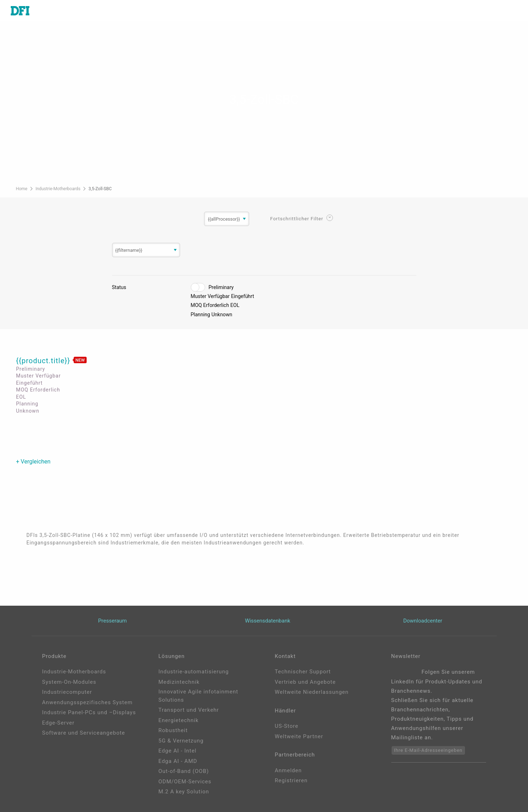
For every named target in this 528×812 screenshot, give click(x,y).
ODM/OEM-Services (185, 782)
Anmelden (289, 770)
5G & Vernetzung (181, 741)
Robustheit (173, 730)
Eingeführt (242, 296)
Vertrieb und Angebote (305, 682)
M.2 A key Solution (184, 792)
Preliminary (221, 287)
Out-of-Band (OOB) (184, 771)
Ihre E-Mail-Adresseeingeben (428, 750)
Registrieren (291, 780)
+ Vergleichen (33, 462)
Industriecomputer (67, 692)
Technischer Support (303, 672)
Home (22, 189)
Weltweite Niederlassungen (312, 692)
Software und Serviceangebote (84, 733)
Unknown (222, 314)
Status (119, 287)
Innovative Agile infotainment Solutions (198, 696)
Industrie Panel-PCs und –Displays (89, 712)
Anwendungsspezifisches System (88, 702)
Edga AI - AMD (178, 761)
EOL (235, 305)
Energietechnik (179, 720)
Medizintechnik (179, 682)
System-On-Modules (69, 682)
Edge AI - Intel (178, 751)
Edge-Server (59, 723)
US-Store (287, 726)
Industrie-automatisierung (194, 672)
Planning (200, 314)
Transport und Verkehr (189, 710)
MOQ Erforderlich (210, 305)
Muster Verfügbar (210, 296)
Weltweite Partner (299, 736)
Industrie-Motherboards (58, 189)
